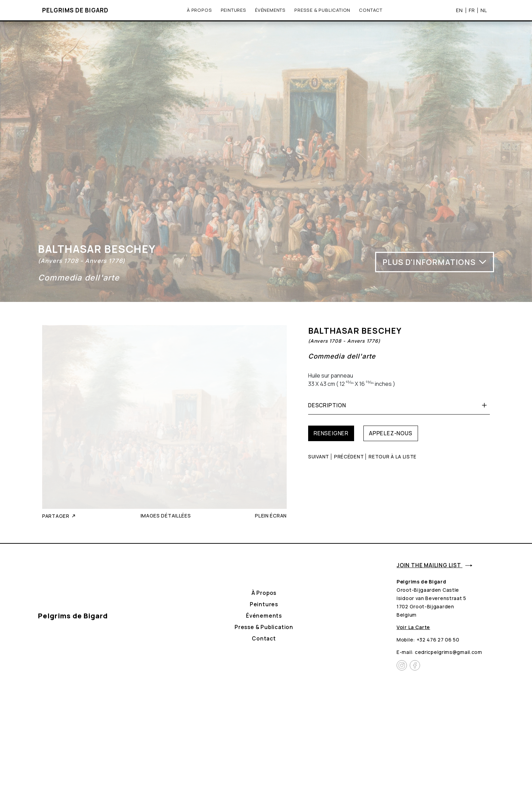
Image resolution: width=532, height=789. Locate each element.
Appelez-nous (391, 433)
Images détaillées (166, 516)
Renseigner (331, 433)
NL (484, 10)
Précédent (349, 457)
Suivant (319, 457)
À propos (199, 10)
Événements (270, 10)
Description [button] (399, 405)
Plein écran (271, 516)
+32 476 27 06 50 (438, 640)
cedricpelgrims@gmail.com (449, 652)
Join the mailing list (434, 565)
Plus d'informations (435, 262)
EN (459, 10)
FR (472, 10)
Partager (59, 516)
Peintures (234, 10)
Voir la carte (413, 627)
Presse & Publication (322, 10)
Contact (371, 10)
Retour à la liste (393, 457)
